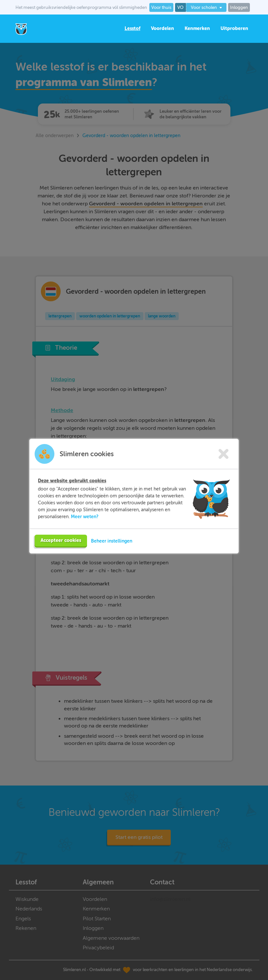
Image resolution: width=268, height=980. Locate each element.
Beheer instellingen (112, 541)
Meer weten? (85, 517)
